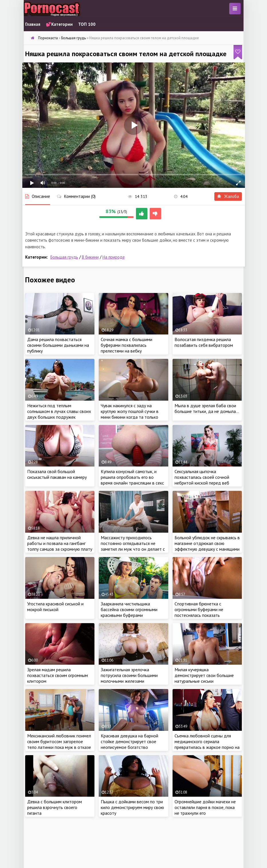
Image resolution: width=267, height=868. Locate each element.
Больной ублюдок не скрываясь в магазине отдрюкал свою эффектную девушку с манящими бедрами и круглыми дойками (207, 546)
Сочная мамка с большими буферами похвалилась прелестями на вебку (126, 345)
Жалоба (228, 196)
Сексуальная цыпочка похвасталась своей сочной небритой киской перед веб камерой (202, 480)
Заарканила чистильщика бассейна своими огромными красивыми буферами (129, 609)
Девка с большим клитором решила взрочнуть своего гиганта (55, 807)
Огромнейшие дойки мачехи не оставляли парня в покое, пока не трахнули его (205, 807)
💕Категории (59, 24)
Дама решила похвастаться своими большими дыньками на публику (58, 345)
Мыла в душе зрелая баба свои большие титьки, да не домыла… (207, 408)
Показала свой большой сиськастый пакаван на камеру (57, 474)
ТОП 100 (87, 24)
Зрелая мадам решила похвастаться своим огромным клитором (58, 675)
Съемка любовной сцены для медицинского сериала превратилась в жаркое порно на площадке (207, 744)
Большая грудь (64, 257)
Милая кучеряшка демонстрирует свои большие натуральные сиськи (204, 675)
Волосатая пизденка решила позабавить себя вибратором (204, 342)
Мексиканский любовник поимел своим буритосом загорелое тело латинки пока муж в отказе (59, 741)
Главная (33, 24)
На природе (114, 257)
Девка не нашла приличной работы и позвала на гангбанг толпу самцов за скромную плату (60, 543)
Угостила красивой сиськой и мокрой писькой (55, 607)
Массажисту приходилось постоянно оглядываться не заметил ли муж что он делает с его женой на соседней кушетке (133, 546)
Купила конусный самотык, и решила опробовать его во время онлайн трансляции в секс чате (132, 480)
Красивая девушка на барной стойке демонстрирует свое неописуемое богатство (129, 741)
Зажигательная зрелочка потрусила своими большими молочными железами (129, 675)
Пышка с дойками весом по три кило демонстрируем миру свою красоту (132, 807)
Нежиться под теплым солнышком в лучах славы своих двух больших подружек (59, 411)
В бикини (90, 257)
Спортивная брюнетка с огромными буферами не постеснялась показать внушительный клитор (199, 612)
